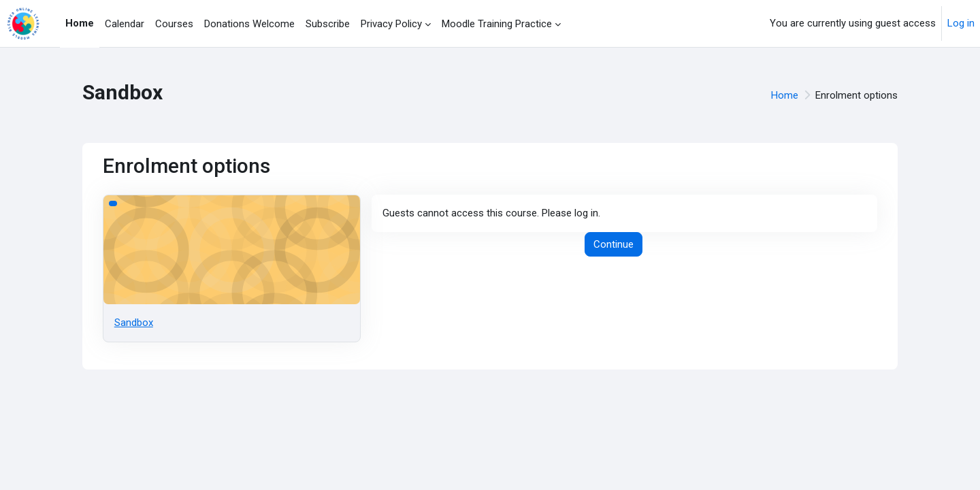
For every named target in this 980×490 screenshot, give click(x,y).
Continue (614, 244)
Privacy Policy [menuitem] (391, 24)
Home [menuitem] (80, 23)
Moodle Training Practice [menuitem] (497, 24)
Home (785, 95)
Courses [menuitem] (174, 24)
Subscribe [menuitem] (328, 24)
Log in (961, 23)
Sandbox (134, 323)
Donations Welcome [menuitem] (249, 24)
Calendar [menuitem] (125, 24)
